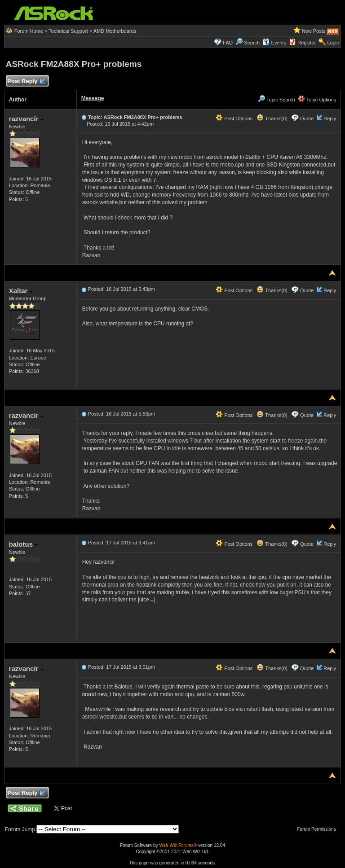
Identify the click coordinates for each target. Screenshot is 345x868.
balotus (24, 544)
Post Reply (26, 81)
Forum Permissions (318, 829)
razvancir (26, 119)
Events (274, 43)
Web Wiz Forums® (178, 845)
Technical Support (68, 31)
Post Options (234, 118)
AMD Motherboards (115, 31)
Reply (330, 118)
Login (333, 43)
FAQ (228, 43)
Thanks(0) (272, 118)
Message (93, 98)
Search (252, 43)
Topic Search (276, 100)
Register (307, 43)
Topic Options (317, 100)
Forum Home (29, 31)
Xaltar (21, 291)
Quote (307, 118)
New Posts (314, 31)
